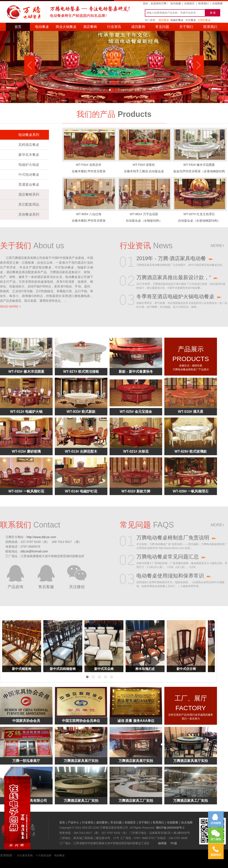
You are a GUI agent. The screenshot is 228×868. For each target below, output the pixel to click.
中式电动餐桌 (29, 175)
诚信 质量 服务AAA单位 (136, 721)
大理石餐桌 (204, 20)
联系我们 (204, 3)
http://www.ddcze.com (41, 537)
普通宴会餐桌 (29, 185)
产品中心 (73, 822)
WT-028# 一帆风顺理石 (191, 491)
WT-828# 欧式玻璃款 (191, 451)
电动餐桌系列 (29, 135)
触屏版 (163, 843)
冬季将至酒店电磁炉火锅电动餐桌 (179, 297)
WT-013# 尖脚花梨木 (81, 451)
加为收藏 (176, 3)
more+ (218, 246)
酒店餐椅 (90, 27)
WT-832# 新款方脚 (136, 491)
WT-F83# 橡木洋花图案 (26, 372)
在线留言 (189, 3)
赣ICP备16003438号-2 (170, 828)
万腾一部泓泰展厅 (26, 761)
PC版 (174, 843)
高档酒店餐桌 (29, 145)
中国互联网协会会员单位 (81, 721)
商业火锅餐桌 (66, 27)
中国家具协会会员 (26, 721)
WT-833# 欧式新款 (81, 412)
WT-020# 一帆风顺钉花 (26, 491)
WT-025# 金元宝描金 (136, 412)
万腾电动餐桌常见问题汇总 (171, 557)
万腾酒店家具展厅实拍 (81, 761)
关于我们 (186, 27)
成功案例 (138, 27)
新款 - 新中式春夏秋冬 (136, 372)
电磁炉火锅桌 (29, 165)
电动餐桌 (42, 27)
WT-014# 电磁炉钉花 (81, 491)
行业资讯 (114, 27)
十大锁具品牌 (44, 855)
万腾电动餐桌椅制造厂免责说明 (176, 538)
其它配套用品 (29, 204)
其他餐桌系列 (29, 214)
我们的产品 (96, 114)
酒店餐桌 (164, 20)
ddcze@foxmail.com (34, 551)
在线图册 (217, 3)
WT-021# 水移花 (136, 451)
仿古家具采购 (25, 855)
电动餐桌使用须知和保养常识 (174, 576)
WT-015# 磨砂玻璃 (26, 451)
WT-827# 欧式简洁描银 (81, 372)
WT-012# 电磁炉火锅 (26, 412)
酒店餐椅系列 (29, 194)
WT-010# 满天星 (191, 412)
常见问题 (162, 27)
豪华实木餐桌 (29, 155)
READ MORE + (11, 307)
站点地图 (187, 822)
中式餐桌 (191, 20)
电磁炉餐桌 (177, 20)
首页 (18, 27)
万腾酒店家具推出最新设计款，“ (177, 278)
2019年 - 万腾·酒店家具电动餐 (175, 259)
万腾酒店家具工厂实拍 (81, 801)
